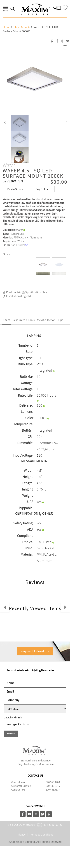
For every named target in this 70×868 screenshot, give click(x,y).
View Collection (46, 320)
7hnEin (18, 718)
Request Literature (35, 651)
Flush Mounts (22, 27)
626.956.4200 (53, 782)
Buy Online (42, 189)
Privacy (21, 835)
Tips (61, 320)
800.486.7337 (53, 790)
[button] (5, 123)
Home (6, 27)
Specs (6, 320)
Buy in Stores (15, 189)
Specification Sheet (35, 292)
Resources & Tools (24, 320)
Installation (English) (17, 296)
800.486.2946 (53, 786)
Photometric (12, 292)
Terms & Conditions (42, 835)
